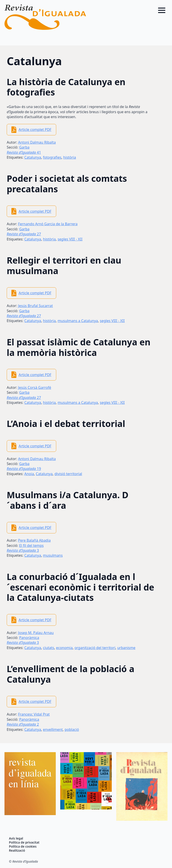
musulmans (53, 555)
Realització (17, 851)
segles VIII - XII (70, 239)
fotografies (52, 157)
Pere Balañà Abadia (34, 540)
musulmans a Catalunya (78, 321)
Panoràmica (29, 638)
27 (24, 234)
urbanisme (126, 648)
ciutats (49, 648)
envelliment (53, 729)
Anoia (29, 474)
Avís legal (16, 838)
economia (64, 648)
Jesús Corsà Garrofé (35, 387)
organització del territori (95, 648)
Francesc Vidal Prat (34, 714)
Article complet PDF (35, 130)
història (70, 157)
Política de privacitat (24, 842)
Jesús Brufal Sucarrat (35, 306)
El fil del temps (31, 545)
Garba (24, 147)
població (72, 729)
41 (24, 152)
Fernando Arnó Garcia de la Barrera (48, 224)
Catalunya (33, 157)
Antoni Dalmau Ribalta (37, 142)
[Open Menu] (162, 10)
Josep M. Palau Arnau (36, 633)
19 (24, 469)
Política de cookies (23, 846)
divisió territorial (68, 474)
